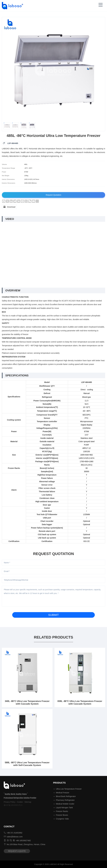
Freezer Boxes (62, 815)
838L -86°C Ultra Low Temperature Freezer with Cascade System (80, 702)
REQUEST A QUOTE (17, 851)
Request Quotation (53, 195)
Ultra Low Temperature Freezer (69, 789)
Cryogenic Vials (62, 819)
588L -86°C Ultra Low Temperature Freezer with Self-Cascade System (27, 764)
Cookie (20, 802)
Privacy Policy (10, 802)
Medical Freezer (62, 793)
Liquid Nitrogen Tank (64, 808)
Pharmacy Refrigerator (65, 800)
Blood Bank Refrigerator (66, 796)
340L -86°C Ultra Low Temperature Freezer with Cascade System (27, 702)
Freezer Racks (62, 811)
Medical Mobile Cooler (65, 804)
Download (9, 207)
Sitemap (28, 802)
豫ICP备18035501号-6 (13, 805)
